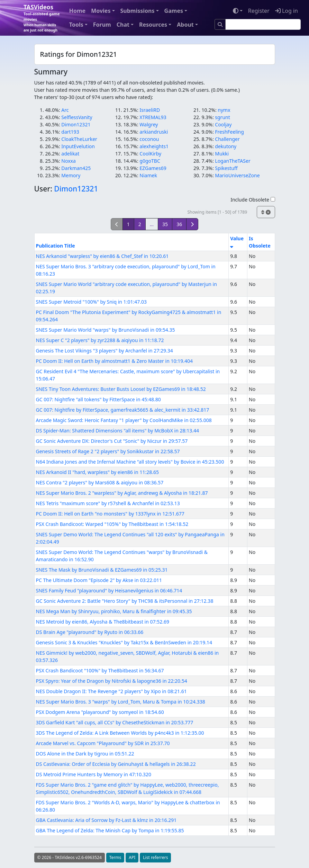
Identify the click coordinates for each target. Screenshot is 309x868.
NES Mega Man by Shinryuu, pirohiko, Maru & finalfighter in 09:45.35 (114, 611)
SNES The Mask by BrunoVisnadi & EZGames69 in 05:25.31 (102, 570)
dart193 (70, 132)
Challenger (227, 139)
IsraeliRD (150, 110)
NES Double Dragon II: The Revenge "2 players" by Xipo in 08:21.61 (111, 691)
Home (77, 11)
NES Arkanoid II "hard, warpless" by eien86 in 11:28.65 (97, 472)
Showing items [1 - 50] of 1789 (217, 212)
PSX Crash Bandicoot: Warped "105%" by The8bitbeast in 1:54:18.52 (112, 524)
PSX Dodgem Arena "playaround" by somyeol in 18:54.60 (100, 712)
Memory (71, 175)
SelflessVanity (77, 117)
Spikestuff (226, 168)
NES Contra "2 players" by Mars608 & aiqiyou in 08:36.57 (100, 482)
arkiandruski (154, 132)
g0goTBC (150, 161)
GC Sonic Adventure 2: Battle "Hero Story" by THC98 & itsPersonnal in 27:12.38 (125, 601)
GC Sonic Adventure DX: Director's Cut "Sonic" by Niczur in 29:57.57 (112, 441)
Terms (115, 857)
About (185, 25)
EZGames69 (153, 168)
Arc (65, 110)
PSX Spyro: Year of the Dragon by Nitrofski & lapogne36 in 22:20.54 (112, 681)
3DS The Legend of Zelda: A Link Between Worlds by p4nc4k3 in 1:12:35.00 (120, 733)
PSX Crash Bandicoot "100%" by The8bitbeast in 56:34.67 (100, 670)
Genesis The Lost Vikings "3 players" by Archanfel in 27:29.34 (104, 351)
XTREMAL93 (153, 117)
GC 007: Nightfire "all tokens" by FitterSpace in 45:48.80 (98, 399)
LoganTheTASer (233, 161)
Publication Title (56, 246)
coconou (149, 139)
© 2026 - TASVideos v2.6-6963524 (70, 857)
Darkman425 (76, 168)
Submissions (138, 11)
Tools (76, 25)
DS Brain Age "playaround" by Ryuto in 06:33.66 (90, 632)
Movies (101, 11)
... (152, 224)
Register (259, 11)
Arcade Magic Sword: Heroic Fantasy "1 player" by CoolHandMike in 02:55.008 (124, 420)
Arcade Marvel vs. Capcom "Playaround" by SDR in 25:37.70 (103, 743)
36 (179, 224)
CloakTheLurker (79, 139)
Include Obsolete (253, 200)
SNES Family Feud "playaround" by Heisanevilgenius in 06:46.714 (109, 590)
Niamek (148, 175)
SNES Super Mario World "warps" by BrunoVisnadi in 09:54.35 (106, 330)
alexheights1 (154, 146)
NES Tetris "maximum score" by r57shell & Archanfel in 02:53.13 (108, 503)
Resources (153, 25)
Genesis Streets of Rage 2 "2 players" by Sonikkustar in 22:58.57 (108, 451)
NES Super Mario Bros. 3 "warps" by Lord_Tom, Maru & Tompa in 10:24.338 (121, 702)
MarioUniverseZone (237, 175)
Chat (123, 25)
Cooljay (223, 124)
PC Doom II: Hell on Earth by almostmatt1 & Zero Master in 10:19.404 (115, 361)
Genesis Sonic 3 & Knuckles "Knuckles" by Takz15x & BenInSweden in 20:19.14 (124, 642)
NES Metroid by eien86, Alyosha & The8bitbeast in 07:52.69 (103, 622)
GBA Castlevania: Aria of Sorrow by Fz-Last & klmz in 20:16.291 (106, 820)
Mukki (222, 154)
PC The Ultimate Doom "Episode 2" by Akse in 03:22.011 (99, 580)
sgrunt (222, 117)
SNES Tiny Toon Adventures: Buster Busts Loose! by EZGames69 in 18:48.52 (121, 389)
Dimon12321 (76, 124)
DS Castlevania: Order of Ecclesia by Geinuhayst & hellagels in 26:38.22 (116, 764)
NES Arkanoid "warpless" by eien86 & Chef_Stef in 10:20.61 (102, 256)
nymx (224, 110)
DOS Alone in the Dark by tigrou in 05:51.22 (85, 754)
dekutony (226, 146)
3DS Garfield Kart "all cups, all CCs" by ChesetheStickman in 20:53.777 (115, 722)
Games (174, 11)
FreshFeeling (229, 132)
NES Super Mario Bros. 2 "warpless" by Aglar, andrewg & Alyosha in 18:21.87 (122, 493)
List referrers (155, 857)
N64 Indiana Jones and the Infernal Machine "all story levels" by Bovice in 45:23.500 (130, 462)
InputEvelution (78, 146)
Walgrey (149, 124)
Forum (102, 25)
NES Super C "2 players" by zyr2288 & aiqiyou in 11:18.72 (100, 340)
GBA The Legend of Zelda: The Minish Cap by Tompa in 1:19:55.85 (110, 830)
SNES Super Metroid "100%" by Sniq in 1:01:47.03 (91, 302)
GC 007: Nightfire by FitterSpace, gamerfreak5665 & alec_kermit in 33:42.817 (123, 410)
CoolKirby (150, 154)
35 (165, 224)
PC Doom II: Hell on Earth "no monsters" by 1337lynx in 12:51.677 (110, 514)
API (132, 857)
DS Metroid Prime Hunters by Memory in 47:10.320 (94, 774)
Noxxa (69, 161)
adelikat (70, 154)
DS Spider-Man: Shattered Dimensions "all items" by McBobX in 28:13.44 (118, 431)
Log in (287, 11)
